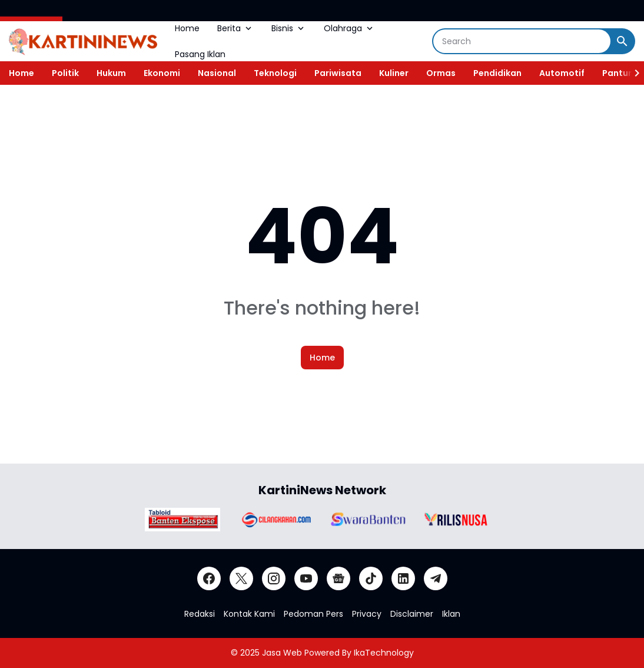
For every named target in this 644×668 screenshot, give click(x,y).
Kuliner (394, 73)
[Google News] (338, 578)
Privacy (367, 614)
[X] (241, 578)
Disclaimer (412, 614)
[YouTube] (306, 578)
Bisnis (289, 28)
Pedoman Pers (313, 614)
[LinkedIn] (403, 578)
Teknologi (275, 73)
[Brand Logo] (182, 520)
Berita (235, 28)
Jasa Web (282, 653)
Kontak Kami (249, 614)
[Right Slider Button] (632, 73)
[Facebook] (209, 578)
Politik (65, 73)
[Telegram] (436, 578)
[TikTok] (371, 578)
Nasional (217, 73)
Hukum (111, 73)
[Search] (522, 41)
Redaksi (200, 614)
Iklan (451, 614)
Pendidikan (497, 73)
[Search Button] (622, 41)
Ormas (441, 73)
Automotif (562, 73)
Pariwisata (338, 73)
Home (187, 28)
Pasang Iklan (200, 54)
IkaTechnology (384, 653)
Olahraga (349, 28)
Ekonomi (162, 73)
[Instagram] (274, 578)
